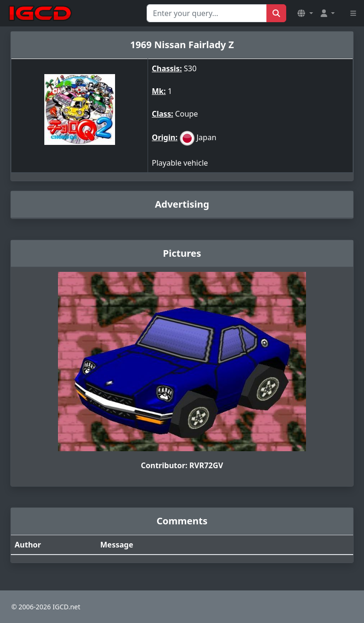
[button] (305, 13)
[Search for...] (207, 13)
